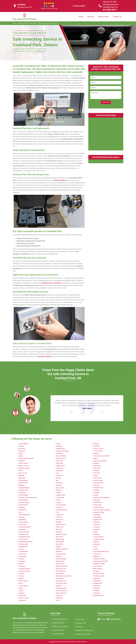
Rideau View (97, 478)
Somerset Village (99, 512)
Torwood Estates (99, 537)
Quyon (95, 458)
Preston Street (98, 451)
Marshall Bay (60, 542)
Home (81, 17)
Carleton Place (23, 505)
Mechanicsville (61, 554)
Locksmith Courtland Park (67, 642)
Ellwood (21, 578)
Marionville (60, 537)
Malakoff (59, 522)
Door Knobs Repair (58, 634)
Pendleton (97, 446)
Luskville (59, 517)
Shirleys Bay (97, 505)
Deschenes (22, 561)
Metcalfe (59, 556)
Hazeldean (59, 454)
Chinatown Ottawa (24, 537)
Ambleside (22, 451)
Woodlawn (97, 588)
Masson (59, 547)
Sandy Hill (97, 500)
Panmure (96, 444)
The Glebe (97, 529)
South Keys (97, 515)
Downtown (22, 566)
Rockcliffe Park (98, 488)
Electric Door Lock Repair (60, 627)
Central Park (23, 525)
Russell (96, 495)
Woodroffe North (99, 596)
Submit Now (106, 102)
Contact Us (117, 17)
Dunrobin (22, 574)
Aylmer (21, 456)
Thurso (96, 532)
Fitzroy (21, 583)
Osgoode (59, 586)
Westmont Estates (99, 576)
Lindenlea (59, 507)
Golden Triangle (24, 598)
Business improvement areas (28, 498)
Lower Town (60, 515)
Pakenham (59, 598)
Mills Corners (60, 561)
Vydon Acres (97, 554)
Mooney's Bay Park (62, 566)
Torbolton (96, 534)
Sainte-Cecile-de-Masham (101, 498)
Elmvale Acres (23, 581)
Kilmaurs (59, 490)
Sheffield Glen (98, 503)
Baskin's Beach (24, 463)
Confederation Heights (26, 542)
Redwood (96, 463)
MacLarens (60, 520)
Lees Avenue (60, 498)
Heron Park (59, 463)
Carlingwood (23, 510)
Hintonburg (59, 468)
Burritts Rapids (23, 495)
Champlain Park (24, 534)
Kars (58, 480)
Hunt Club (59, 476)
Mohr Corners (60, 564)
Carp (20, 512)
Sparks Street (98, 520)
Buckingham (23, 493)
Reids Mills (97, 468)
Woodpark (97, 591)
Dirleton (21, 564)
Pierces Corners (98, 449)
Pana (58, 601)
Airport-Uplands (24, 444)
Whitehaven (97, 581)
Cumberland (23, 556)
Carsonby (22, 517)
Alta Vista (22, 449)
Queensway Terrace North (102, 456)
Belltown (21, 476)
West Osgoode (98, 569)
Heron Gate (60, 461)
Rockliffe (96, 493)
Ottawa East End (61, 588)
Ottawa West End (61, 593)
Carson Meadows (24, 515)
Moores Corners (61, 569)
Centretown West (24, 532)
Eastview (22, 576)
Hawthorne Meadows (63, 451)
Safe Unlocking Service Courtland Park (48, 23)
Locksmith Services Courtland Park (27, 23)
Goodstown (22, 601)
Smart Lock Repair (58, 630)
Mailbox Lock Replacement (84, 630)
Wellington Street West (101, 561)
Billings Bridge (23, 480)
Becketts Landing (24, 468)
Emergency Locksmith (83, 634)
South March (97, 517)
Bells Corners (23, 473)
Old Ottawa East (61, 581)
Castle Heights (23, 522)
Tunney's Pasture (99, 539)
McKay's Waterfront (62, 549)
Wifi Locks (79, 627)
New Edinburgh (61, 571)
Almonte (21, 446)
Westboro (96, 571)
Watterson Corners (99, 559)
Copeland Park (23, 547)
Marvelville (59, 544)
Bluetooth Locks (81, 623)
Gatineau (22, 593)
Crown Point (23, 554)
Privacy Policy (80, 619)
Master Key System (59, 623)
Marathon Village (61, 534)
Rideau (96, 476)
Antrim (21, 454)
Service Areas (103, 17)
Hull (57, 473)
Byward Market (23, 500)
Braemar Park (23, 483)
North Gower (60, 574)
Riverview (97, 485)
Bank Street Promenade (26, 458)
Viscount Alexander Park (101, 552)
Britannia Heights (24, 488)
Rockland (96, 490)
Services (91, 17)
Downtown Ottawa (24, 569)
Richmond (97, 473)
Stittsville (96, 525)
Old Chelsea (60, 578)
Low (57, 512)
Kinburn (58, 493)
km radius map (106, 134)
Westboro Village (99, 574)
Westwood (97, 578)
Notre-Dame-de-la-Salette (64, 576)
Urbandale (97, 544)
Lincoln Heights (61, 505)
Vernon (96, 549)
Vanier (95, 547)
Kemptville (59, 483)
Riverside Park (98, 480)
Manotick (59, 529)
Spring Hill (97, 522)
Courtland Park (23, 552)
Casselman (22, 520)
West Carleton (98, 566)
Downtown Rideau (24, 571)
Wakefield (97, 556)
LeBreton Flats (61, 495)
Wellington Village (99, 564)
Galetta (21, 591)
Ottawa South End (62, 591)
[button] (28, 421)
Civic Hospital (23, 539)
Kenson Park (60, 488)
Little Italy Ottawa (62, 510)
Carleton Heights (24, 503)
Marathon (59, 532)
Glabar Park (22, 596)
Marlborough (60, 539)
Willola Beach (98, 583)
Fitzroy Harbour (24, 586)
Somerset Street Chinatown (102, 510)
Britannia (22, 485)
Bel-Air (21, 471)
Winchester (97, 586)
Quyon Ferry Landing (100, 461)
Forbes (21, 588)
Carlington (22, 507)
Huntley (58, 478)
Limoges (59, 503)
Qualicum (96, 454)
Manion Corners (61, 525)
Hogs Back (59, 471)
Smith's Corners (98, 507)
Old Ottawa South (62, 583)
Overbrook (59, 596)
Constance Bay (23, 544)
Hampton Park (60, 449)
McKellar (59, 552)
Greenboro (59, 446)
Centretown (22, 529)
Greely (58, 444)
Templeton (97, 527)
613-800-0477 (110, 10)
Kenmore (59, 485)
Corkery (21, 549)
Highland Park (60, 466)
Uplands (96, 542)
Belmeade (22, 478)
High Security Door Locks (60, 619)
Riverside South (98, 483)
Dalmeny (21, 559)
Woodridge (97, 593)
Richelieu (96, 471)
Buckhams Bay (23, 490)
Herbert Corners (61, 458)
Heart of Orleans (61, 456)
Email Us (104, 619)
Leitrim (58, 500)
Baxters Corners (24, 466)
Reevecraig (97, 466)
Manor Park (60, 527)
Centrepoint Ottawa (25, 527)
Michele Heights (61, 559)
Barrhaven (22, 461)
